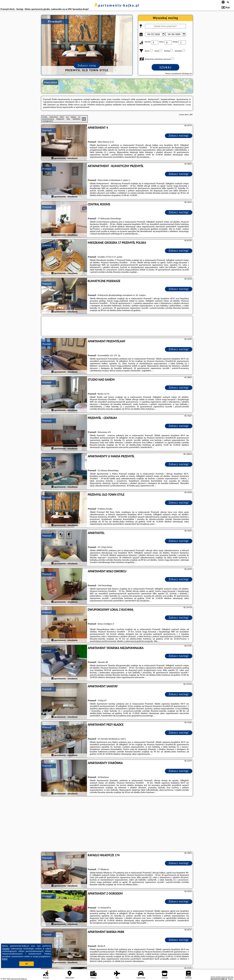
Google (6, 949)
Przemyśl (47, 130)
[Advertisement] (117, 824)
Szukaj (165, 67)
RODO (5, 959)
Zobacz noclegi (179, 136)
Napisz (231, 979)
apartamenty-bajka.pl (117, 5)
